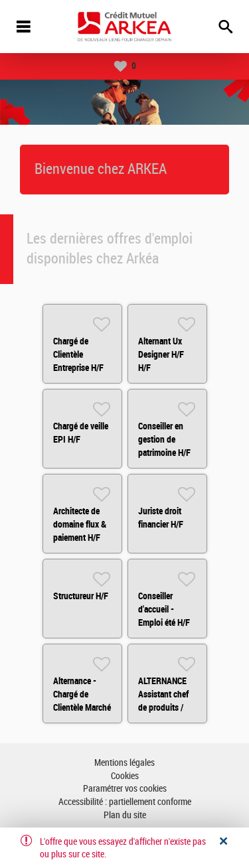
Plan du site (125, 815)
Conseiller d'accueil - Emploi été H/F (164, 609)
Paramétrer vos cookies (125, 789)
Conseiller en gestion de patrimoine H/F (164, 439)
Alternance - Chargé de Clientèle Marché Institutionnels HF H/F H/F (82, 707)
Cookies (125, 776)
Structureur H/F (81, 596)
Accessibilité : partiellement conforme (125, 802)
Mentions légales (124, 763)
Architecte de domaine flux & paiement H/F (80, 524)
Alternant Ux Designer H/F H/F (161, 354)
